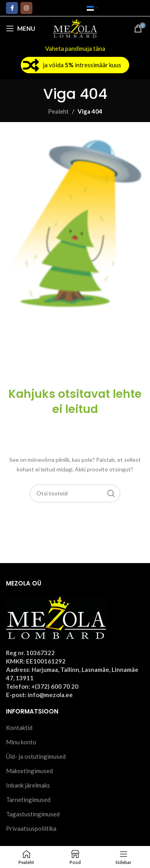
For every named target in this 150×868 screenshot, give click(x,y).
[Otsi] (75, 493)
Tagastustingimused (33, 814)
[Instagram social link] (26, 8)
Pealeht (58, 111)
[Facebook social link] (12, 8)
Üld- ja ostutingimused (36, 756)
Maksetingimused (29, 771)
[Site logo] (75, 28)
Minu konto (21, 742)
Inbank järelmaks (28, 785)
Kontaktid (19, 728)
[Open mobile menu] (21, 28)
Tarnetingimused (28, 800)
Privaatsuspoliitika (31, 828)
